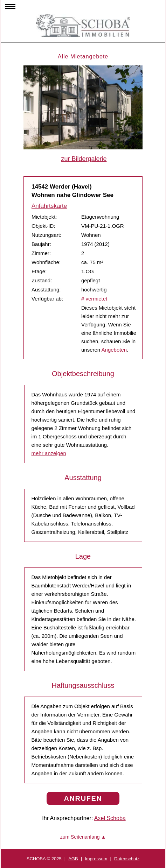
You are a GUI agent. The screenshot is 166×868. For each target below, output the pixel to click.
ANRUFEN (83, 798)
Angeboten (114, 350)
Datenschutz (127, 859)
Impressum (96, 859)
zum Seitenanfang (80, 837)
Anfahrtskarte (49, 206)
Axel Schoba (110, 818)
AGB (73, 859)
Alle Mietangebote (83, 57)
